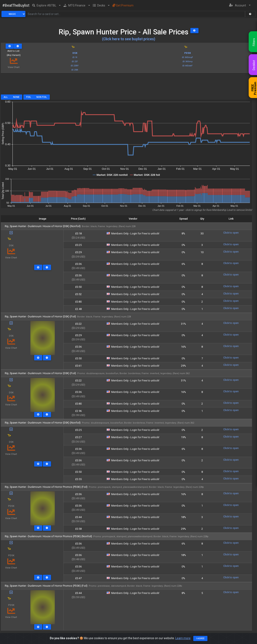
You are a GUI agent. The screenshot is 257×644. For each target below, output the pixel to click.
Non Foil (42, 97)
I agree (200, 638)
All (6, 97)
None (16, 97)
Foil (29, 97)
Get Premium (123, 5)
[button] (47, 5)
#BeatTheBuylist (16, 5)
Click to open (231, 233)
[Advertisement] (126, 85)
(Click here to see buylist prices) (129, 39)
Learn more (183, 638)
